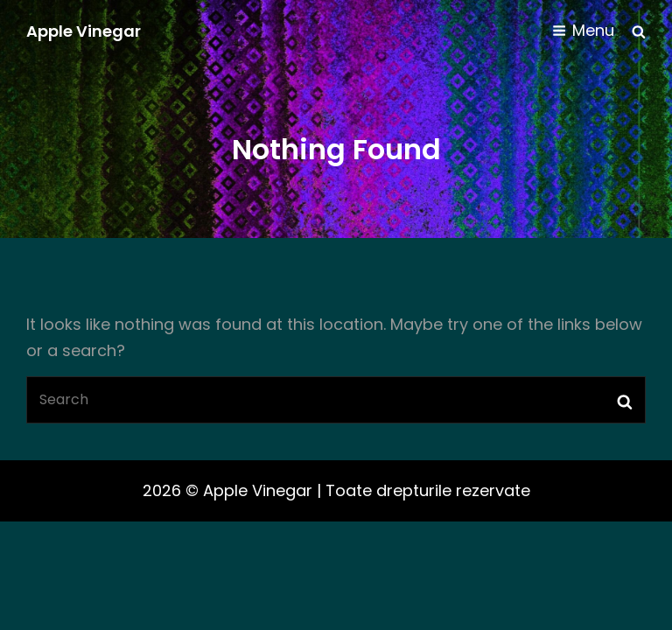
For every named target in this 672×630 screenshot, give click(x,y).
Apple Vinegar (84, 31)
